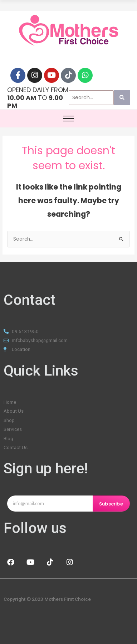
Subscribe (111, 504)
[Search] (91, 98)
